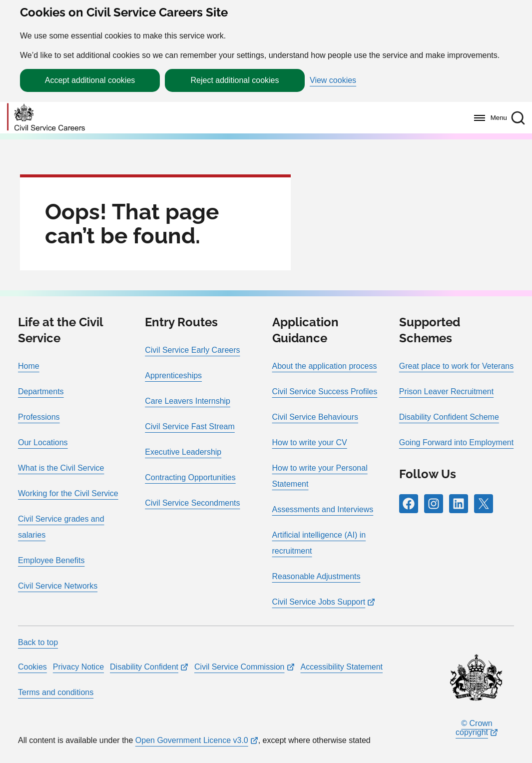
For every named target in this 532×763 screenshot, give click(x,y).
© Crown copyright (474, 728)
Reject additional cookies (235, 80)
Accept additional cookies (90, 80)
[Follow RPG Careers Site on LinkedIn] (459, 504)
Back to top (38, 642)
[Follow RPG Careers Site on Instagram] (434, 504)
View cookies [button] (333, 80)
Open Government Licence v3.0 (192, 740)
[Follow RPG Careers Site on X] (484, 504)
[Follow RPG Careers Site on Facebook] (409, 504)
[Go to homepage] (46, 118)
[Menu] (488, 118)
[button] (518, 118)
